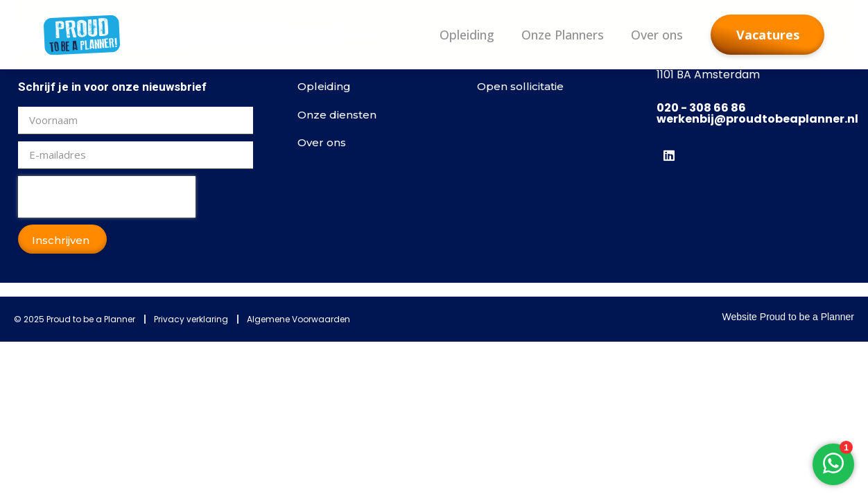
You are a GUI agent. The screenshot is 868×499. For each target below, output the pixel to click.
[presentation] (107, 197)
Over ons (657, 35)
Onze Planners (563, 35)
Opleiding (467, 35)
